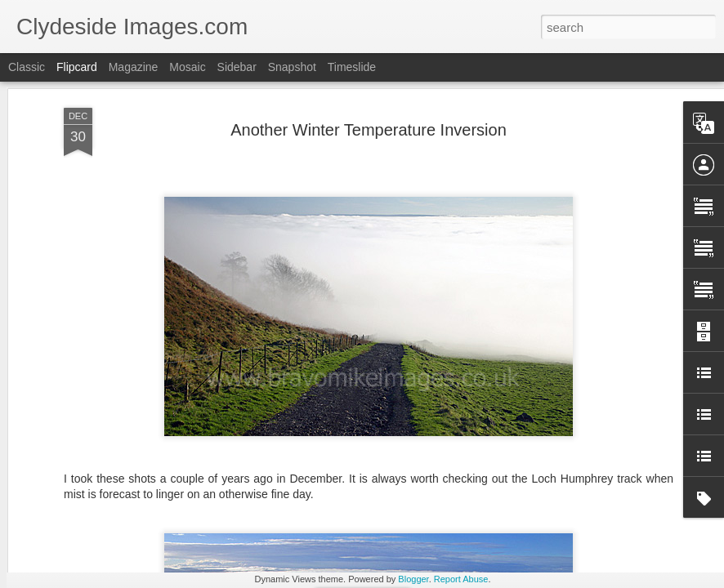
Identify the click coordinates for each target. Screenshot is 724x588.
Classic (27, 67)
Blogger (413, 579)
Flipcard (77, 67)
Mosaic (187, 67)
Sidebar (237, 67)
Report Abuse (461, 579)
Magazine (134, 67)
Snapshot (292, 67)
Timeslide (352, 67)
